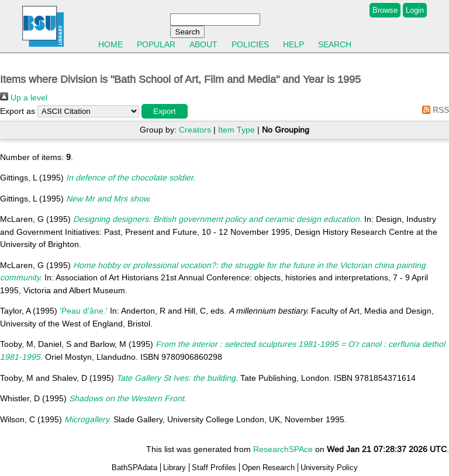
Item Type (236, 130)
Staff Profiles (214, 468)
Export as (18, 111)
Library (175, 468)
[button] (165, 111)
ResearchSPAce (283, 449)
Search (335, 44)
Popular (156, 44)
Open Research (268, 468)
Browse (385, 10)
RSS (434, 110)
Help (293, 44)
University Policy (329, 468)
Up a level (24, 98)
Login (415, 10)
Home (110, 44)
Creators (195, 130)
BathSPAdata (134, 468)
